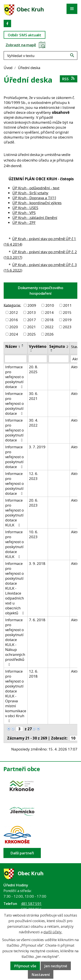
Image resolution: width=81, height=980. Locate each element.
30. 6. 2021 (33, 396)
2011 (67, 305)
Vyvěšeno (38, 346)
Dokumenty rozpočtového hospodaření (40, 290)
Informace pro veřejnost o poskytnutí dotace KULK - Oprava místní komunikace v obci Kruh (16, 696)
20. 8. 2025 (33, 369)
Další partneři (22, 853)
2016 (14, 320)
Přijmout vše (25, 966)
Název (13, 346)
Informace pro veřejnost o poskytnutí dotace (15, 377)
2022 (49, 327)
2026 (49, 334)
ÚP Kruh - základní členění (35, 218)
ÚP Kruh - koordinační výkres (37, 203)
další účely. (53, 932)
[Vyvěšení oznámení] (38, 359)
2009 (32, 305)
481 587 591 (31, 904)
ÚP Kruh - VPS (24, 213)
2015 (67, 312)
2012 (14, 312)
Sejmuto (59, 346)
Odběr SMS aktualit (25, 35)
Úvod (8, 68)
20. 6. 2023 (33, 503)
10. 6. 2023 (33, 534)
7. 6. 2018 (37, 620)
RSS (69, 79)
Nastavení (41, 975)
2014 (49, 312)
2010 (50, 305)
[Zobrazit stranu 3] (19, 729)
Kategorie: (12, 305)
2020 (14, 327)
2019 (67, 320)
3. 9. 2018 (37, 563)
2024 (14, 334)
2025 (32, 334)
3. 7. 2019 (37, 447)
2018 (49, 320)
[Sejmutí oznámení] (59, 359)
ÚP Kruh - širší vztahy (30, 193)
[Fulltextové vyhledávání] (40, 55)
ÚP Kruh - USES (25, 208)
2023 (67, 327)
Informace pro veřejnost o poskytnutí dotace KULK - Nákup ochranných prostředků (15, 642)
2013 (32, 312)
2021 (32, 327)
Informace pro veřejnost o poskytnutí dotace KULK (14, 513)
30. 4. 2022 (33, 423)
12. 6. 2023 (33, 476)
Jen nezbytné (56, 966)
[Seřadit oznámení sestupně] (23, 347)
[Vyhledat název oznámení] (16, 359)
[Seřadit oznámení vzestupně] (23, 345)
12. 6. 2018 (33, 674)
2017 (32, 320)
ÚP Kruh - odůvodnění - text (36, 188)
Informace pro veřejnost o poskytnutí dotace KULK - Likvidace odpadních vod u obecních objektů (15, 588)
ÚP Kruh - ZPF (24, 223)
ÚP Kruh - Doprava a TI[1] (34, 198)
